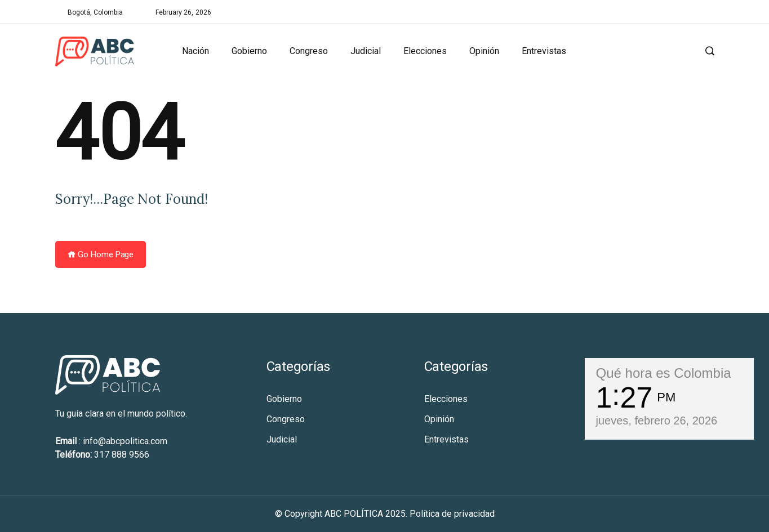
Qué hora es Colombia (664, 373)
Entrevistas (544, 51)
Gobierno (249, 51)
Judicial (366, 51)
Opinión (484, 51)
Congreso (309, 51)
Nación (195, 51)
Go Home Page (101, 254)
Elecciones (425, 51)
